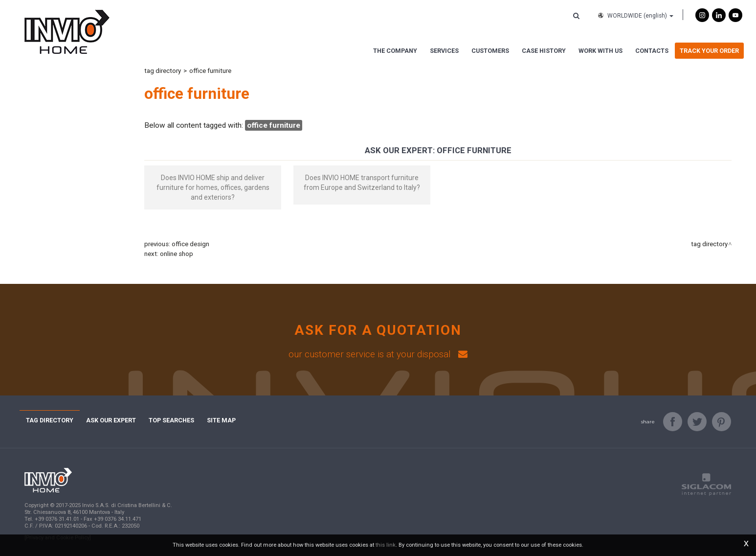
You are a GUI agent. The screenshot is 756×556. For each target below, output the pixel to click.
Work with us (600, 51)
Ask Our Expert (111, 420)
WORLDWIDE (635, 16)
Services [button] (444, 51)
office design (190, 244)
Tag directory (163, 71)
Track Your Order (709, 51)
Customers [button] (490, 51)
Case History (544, 51)
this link (386, 545)
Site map (221, 420)
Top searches (171, 420)
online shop (177, 254)
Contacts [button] (652, 51)
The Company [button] (395, 51)
